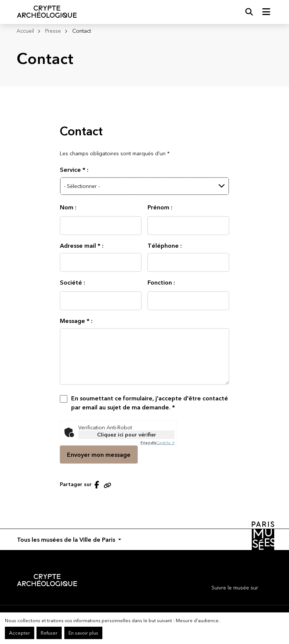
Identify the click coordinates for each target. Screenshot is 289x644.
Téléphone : (165, 245)
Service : (74, 170)
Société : (72, 282)
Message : (76, 321)
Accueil (25, 31)
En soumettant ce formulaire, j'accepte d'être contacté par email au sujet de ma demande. (150, 403)
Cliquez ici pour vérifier (127, 435)
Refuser (49, 633)
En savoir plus (83, 633)
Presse (53, 31)
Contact (82, 31)
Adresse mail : (82, 245)
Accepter (20, 633)
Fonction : (161, 282)
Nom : (68, 207)
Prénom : (160, 207)
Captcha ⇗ (157, 443)
